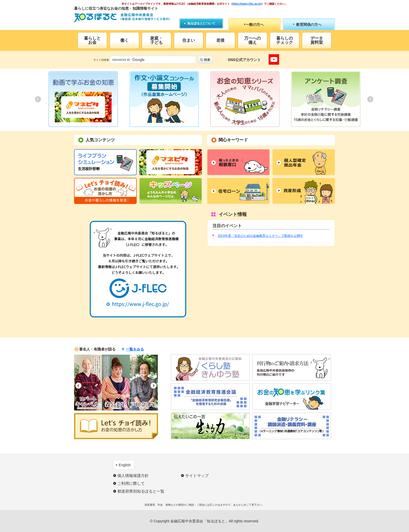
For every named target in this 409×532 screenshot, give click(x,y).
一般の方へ (255, 25)
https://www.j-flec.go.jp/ (247, 4)
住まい (189, 40)
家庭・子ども (157, 40)
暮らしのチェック (285, 40)
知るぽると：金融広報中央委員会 (122, 18)
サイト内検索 (101, 60)
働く (124, 40)
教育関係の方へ (309, 25)
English (125, 465)
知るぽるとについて (201, 23)
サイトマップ (197, 476)
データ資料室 (317, 40)
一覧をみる (135, 349)
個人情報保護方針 (133, 476)
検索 (207, 60)
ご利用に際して (131, 483)
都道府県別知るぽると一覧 (141, 491)
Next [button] (154, 386)
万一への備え (252, 40)
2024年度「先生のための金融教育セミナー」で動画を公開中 (260, 236)
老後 (220, 40)
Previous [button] (78, 386)
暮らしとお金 (92, 40)
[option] (83, 99)
